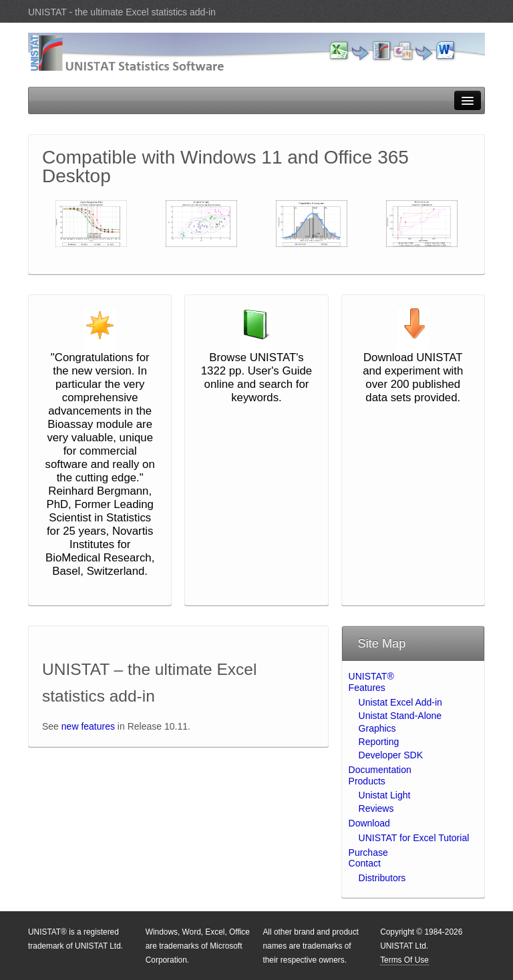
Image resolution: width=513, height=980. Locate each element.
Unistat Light (385, 795)
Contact (365, 863)
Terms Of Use (404, 960)
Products (367, 781)
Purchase (368, 852)
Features (367, 688)
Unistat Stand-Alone (400, 716)
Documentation (380, 770)
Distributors (382, 878)
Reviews (376, 808)
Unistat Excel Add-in (400, 702)
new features (88, 726)
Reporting (379, 742)
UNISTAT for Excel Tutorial (414, 838)
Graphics (377, 728)
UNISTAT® (371, 676)
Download (369, 823)
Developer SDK (391, 755)
